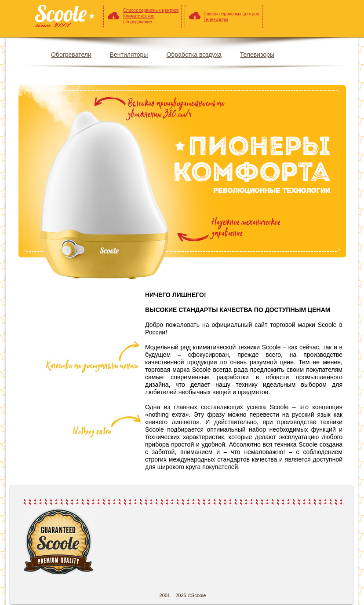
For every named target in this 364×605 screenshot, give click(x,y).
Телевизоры (257, 55)
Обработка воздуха (194, 55)
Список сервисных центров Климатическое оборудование (151, 16)
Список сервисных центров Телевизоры (231, 17)
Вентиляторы (129, 55)
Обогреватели (71, 55)
